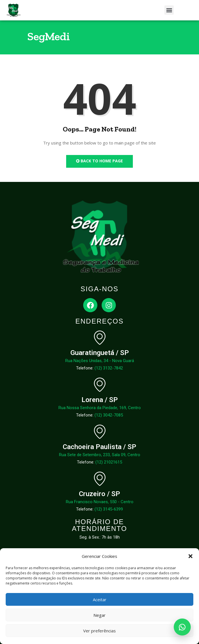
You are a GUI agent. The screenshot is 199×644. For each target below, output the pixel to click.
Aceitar (100, 600)
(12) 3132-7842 (109, 368)
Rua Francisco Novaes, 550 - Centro (100, 502)
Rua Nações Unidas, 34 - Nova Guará (100, 361)
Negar (99, 615)
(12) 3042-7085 (109, 415)
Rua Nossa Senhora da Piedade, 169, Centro (100, 408)
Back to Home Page (99, 161)
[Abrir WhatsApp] (182, 627)
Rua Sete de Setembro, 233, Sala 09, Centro (100, 455)
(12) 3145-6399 (109, 509)
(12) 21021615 (109, 462)
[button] (190, 556)
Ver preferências (99, 631)
